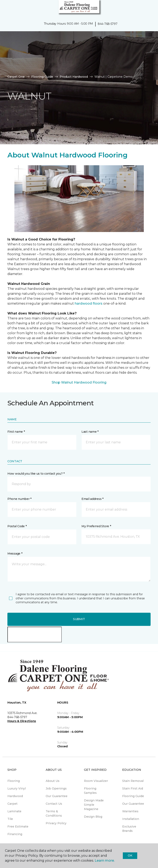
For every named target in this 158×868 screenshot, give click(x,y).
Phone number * (19, 499)
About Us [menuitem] (53, 781)
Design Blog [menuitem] (93, 817)
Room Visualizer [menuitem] (96, 781)
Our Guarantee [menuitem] (57, 796)
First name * (16, 432)
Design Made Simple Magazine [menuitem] (94, 805)
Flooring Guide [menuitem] (133, 796)
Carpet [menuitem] (12, 804)
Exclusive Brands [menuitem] (129, 829)
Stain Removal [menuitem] (133, 781)
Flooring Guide (42, 77)
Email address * (92, 499)
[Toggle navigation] (6, 8)
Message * (15, 554)
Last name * (90, 432)
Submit (79, 619)
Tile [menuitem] (10, 819)
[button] (142, 8)
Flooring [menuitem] (14, 781)
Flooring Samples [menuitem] (90, 791)
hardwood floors (89, 303)
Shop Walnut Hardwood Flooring (79, 382)
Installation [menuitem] (131, 819)
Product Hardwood (74, 77)
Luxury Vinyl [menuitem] (17, 788)
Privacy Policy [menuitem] (56, 823)
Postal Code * (17, 526)
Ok (130, 855)
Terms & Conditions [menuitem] (54, 813)
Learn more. (105, 860)
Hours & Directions (22, 721)
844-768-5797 (108, 24)
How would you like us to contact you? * (36, 474)
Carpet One (16, 77)
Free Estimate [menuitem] (18, 826)
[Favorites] (147, 8)
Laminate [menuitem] (14, 811)
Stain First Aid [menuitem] (133, 788)
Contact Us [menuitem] (54, 804)
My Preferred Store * (96, 526)
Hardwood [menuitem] (15, 796)
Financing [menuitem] (15, 834)
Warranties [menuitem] (130, 811)
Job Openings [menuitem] (56, 788)
